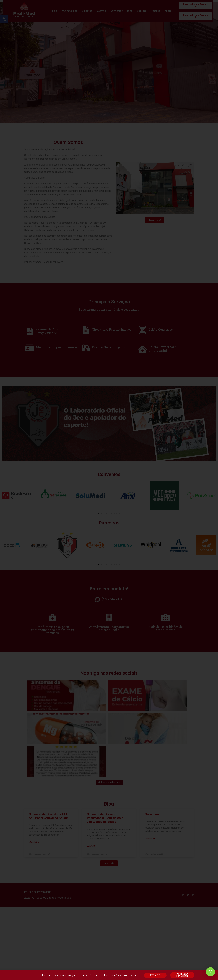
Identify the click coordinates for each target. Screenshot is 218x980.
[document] (109, 490)
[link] (210, 972)
